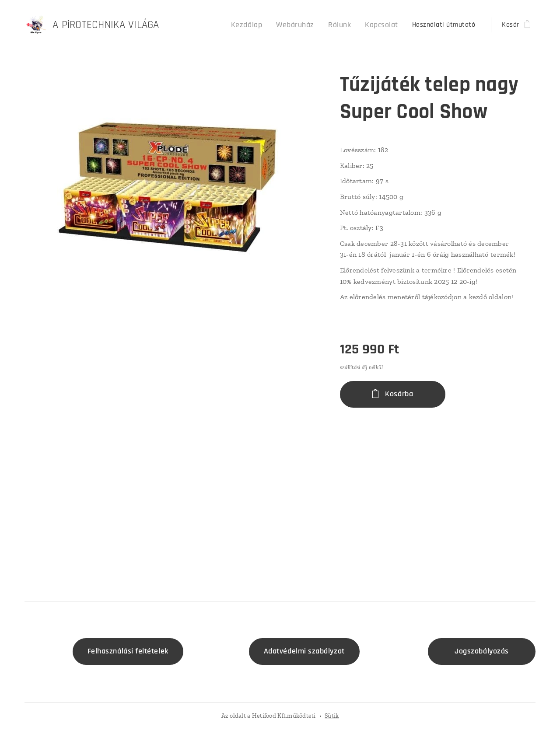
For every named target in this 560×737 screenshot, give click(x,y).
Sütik (332, 716)
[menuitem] (261, 25)
